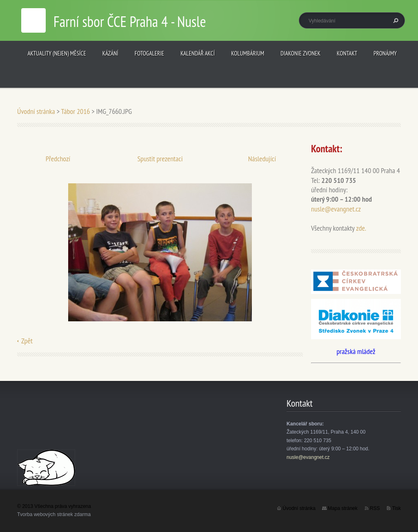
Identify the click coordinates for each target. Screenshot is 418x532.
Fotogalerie (149, 53)
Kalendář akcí (198, 53)
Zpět (27, 341)
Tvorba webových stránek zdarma (54, 514)
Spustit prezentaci (160, 159)
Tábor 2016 (75, 111)
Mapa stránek (343, 508)
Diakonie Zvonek (300, 53)
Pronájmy (385, 53)
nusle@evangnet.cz (336, 209)
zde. (361, 228)
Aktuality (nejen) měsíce (57, 53)
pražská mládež (356, 351)
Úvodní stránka (36, 111)
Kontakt (347, 53)
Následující (262, 159)
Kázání (110, 53)
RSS (375, 508)
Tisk (396, 508)
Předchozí (58, 159)
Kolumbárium (248, 53)
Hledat (395, 20)
